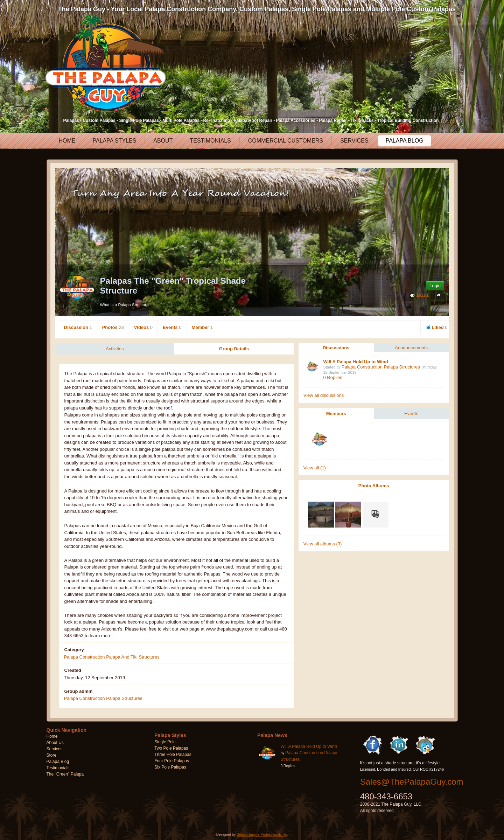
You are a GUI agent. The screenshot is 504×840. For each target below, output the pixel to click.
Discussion (78, 327)
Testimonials (210, 141)
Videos (143, 327)
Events (172, 327)
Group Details (234, 349)
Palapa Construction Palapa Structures (381, 367)
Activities (115, 349)
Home (67, 141)
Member (202, 327)
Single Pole (165, 742)
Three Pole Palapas (173, 755)
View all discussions (324, 395)
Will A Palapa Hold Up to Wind (355, 362)
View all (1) (315, 468)
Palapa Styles (114, 141)
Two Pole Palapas (171, 749)
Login (435, 286)
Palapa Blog (404, 141)
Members (336, 414)
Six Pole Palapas (170, 767)
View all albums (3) (323, 544)
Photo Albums (374, 486)
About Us (55, 743)
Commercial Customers (285, 141)
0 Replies (332, 377)
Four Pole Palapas (172, 761)
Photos (113, 327)
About (163, 141)
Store (52, 756)
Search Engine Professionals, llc (262, 835)
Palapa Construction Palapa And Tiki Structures (112, 657)
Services (354, 141)
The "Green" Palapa (65, 774)
